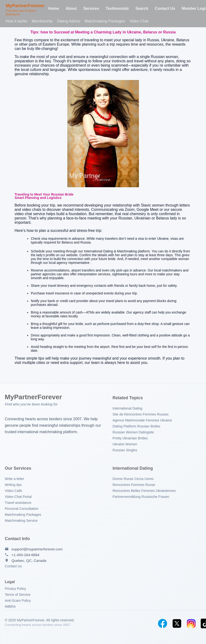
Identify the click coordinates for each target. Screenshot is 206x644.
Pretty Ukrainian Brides (130, 438)
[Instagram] (191, 623)
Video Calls (13, 491)
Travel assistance (18, 503)
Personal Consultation (22, 509)
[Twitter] (177, 623)
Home (53, 8)
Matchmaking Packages (105, 21)
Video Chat (139, 21)
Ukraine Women (125, 444)
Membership (42, 21)
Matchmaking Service (21, 521)
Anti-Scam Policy (18, 601)
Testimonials (117, 8)
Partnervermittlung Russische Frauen (141, 497)
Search (142, 8)
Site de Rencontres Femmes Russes (141, 414)
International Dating (128, 408)
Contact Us (165, 8)
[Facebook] (163, 623)
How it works (17, 21)
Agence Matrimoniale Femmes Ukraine (142, 420)
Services (91, 8)
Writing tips (13, 485)
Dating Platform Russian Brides (137, 426)
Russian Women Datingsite (133, 432)
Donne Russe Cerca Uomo (133, 479)
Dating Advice (69, 21)
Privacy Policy (16, 589)
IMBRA (10, 607)
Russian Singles (125, 450)
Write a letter (14, 479)
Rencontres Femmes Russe (134, 485)
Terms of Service (18, 595)
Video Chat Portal (18, 497)
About (71, 8)
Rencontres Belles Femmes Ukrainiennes (144, 491)
